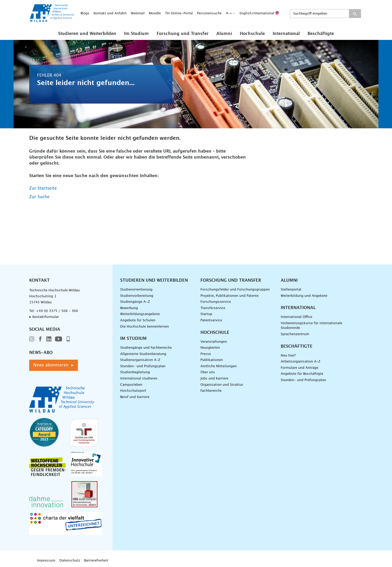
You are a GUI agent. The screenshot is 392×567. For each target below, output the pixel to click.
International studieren (139, 379)
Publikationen (212, 360)
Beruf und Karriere (135, 397)
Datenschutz (70, 561)
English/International (259, 13)
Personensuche (209, 13)
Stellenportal (291, 290)
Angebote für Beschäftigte (302, 374)
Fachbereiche (211, 391)
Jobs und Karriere (214, 379)
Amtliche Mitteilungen (219, 366)
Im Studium (136, 34)
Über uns (208, 372)
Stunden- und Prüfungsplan (143, 366)
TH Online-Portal (179, 13)
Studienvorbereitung (137, 296)
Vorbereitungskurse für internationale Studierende (311, 326)
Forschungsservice (216, 302)
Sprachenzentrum (295, 334)
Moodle (155, 13)
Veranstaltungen (214, 342)
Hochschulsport (133, 391)
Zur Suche (39, 197)
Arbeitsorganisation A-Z (301, 362)
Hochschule (252, 34)
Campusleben (131, 385)
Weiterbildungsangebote (140, 314)
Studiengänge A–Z (135, 302)
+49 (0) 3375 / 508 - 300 (57, 311)
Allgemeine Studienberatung (143, 354)
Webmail (138, 13)
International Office (296, 317)
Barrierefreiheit (96, 561)
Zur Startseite (43, 188)
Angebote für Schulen (138, 320)
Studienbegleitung (135, 372)
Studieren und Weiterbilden (87, 34)
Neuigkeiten (210, 348)
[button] (87, 33)
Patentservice (211, 320)
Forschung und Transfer (183, 34)
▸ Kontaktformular (44, 317)
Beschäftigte (321, 34)
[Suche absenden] (355, 14)
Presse (206, 354)
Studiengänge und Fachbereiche (146, 348)
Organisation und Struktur (222, 385)
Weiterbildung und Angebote (304, 296)
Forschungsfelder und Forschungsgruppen (235, 290)
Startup (206, 314)
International (286, 34)
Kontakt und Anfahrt (110, 13)
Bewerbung (129, 308)
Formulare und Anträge (299, 368)
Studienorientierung (136, 290)
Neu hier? (288, 356)
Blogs (85, 13)
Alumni (224, 34)
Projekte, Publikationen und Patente (229, 296)
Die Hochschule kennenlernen (145, 327)
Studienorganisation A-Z (140, 360)
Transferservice (213, 308)
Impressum (46, 561)
